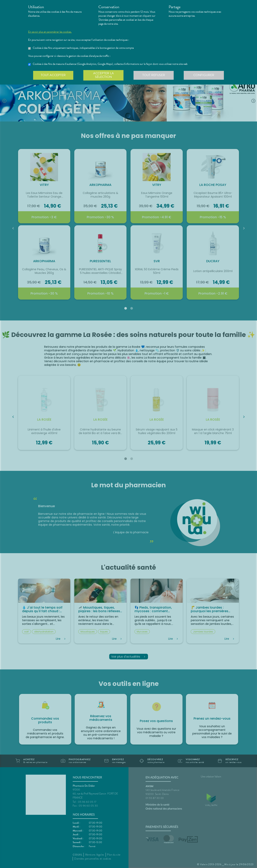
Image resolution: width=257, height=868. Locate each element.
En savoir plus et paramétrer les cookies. (50, 32)
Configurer (204, 75)
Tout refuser (154, 75)
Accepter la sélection (104, 75)
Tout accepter (53, 75)
